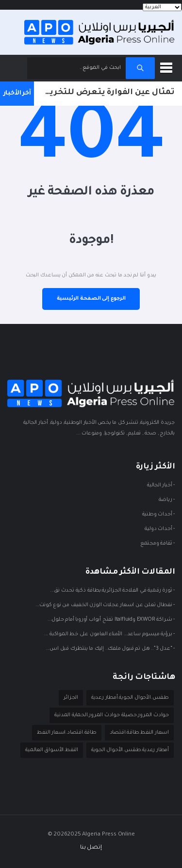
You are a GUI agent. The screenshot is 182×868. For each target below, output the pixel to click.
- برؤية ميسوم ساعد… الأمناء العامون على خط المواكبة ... (109, 635)
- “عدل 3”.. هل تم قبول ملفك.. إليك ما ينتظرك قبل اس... (110, 649)
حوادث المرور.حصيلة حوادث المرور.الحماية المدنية (112, 715)
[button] (168, 66)
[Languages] (162, 7)
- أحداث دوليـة (160, 530)
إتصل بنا (91, 848)
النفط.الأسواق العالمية (52, 750)
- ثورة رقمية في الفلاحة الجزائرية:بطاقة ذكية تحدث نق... (112, 591)
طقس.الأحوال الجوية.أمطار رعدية (130, 698)
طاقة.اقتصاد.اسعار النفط (66, 733)
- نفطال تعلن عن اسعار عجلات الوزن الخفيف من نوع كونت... (105, 606)
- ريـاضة (167, 500)
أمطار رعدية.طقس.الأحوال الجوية (130, 750)
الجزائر (71, 698)
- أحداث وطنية (158, 515)
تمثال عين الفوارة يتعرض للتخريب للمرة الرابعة (104, 93)
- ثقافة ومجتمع (157, 544)
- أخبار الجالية (161, 486)
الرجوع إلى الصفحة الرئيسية (91, 299)
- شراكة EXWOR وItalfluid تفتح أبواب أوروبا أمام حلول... (111, 620)
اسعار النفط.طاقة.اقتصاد (139, 733)
